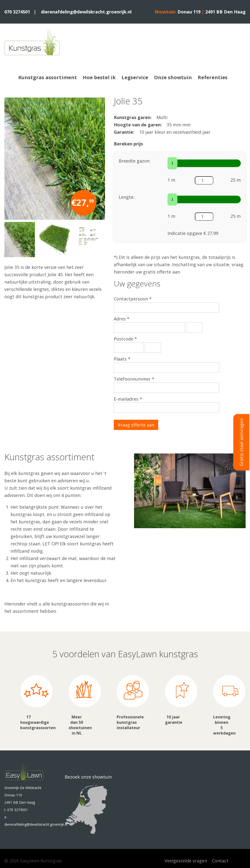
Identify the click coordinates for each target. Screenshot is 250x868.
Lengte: (126, 197)
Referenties (213, 77)
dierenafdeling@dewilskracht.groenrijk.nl (86, 12)
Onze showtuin (173, 77)
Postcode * (125, 339)
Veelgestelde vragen (186, 861)
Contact (220, 861)
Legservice (135, 77)
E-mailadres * (128, 399)
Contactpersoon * (133, 299)
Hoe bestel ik (99, 77)
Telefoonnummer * (134, 379)
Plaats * (122, 359)
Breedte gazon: (135, 161)
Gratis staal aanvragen (241, 442)
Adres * (122, 319)
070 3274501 (17, 12)
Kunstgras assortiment (48, 77)
